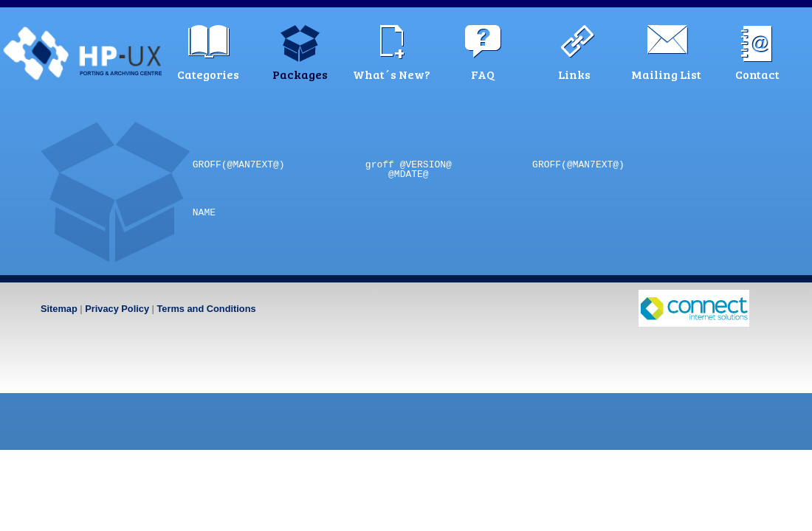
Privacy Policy (117, 309)
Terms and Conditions (206, 309)
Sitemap (59, 309)
